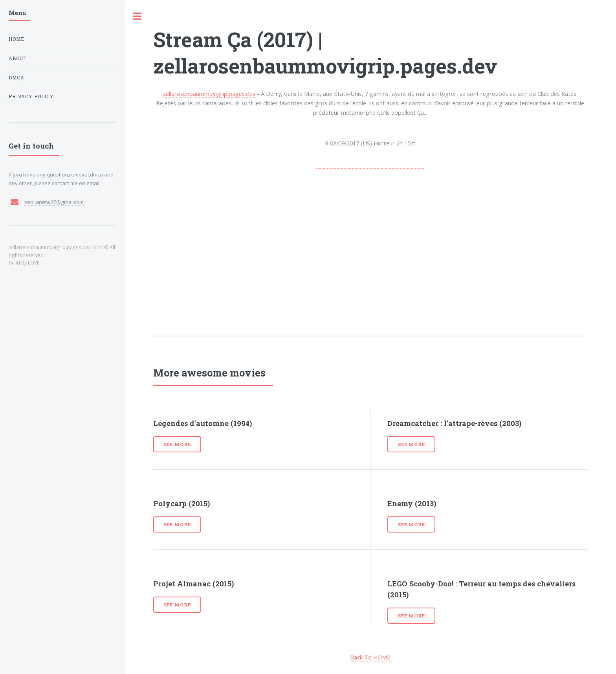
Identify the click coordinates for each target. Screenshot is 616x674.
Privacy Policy (31, 96)
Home (16, 39)
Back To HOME (370, 657)
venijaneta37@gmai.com (54, 202)
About (18, 58)
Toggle (137, 16)
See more (177, 444)
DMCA (16, 78)
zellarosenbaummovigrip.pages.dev (209, 94)
